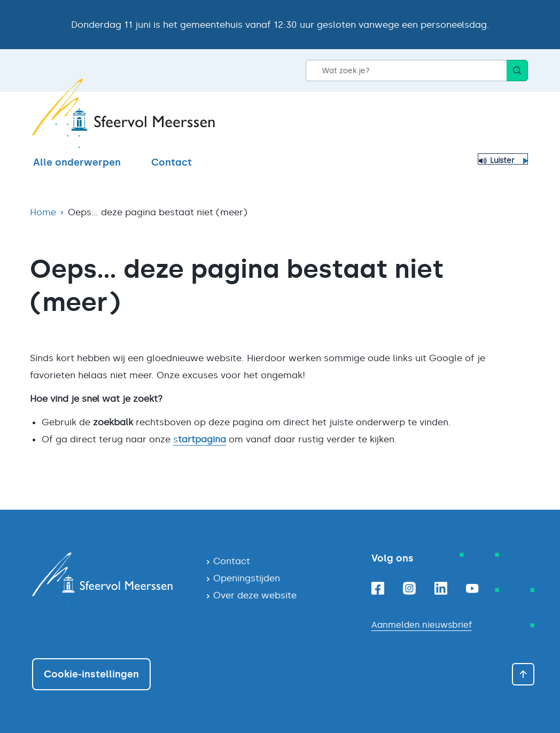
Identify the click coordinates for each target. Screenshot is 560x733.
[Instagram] (409, 588)
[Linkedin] (441, 588)
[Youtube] (472, 588)
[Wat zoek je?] (406, 71)
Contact (172, 162)
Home (43, 212)
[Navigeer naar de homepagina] (110, 579)
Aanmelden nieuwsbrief (422, 625)
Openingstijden (247, 578)
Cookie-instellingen (91, 674)
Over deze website (255, 595)
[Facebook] (378, 588)
